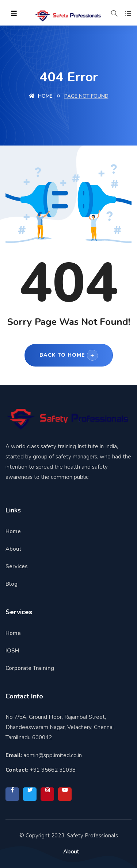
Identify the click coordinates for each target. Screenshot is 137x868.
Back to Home (69, 355)
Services (17, 566)
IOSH (12, 651)
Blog (12, 584)
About (13, 549)
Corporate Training (30, 668)
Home (41, 96)
